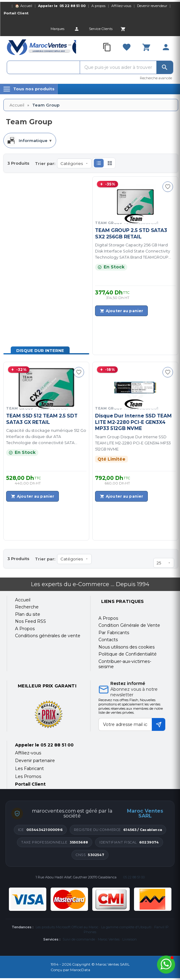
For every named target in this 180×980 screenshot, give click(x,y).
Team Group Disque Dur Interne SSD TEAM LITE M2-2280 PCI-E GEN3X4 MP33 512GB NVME (133, 443)
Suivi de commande (79, 939)
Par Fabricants (114, 633)
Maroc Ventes (109, 939)
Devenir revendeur (152, 6)
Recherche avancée (156, 78)
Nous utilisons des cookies (126, 647)
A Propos (108, 618)
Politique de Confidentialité (128, 654)
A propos (98, 6)
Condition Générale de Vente (129, 625)
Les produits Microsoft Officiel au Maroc (67, 927)
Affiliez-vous (121, 6)
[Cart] (123, 29)
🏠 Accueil (24, 6)
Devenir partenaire (35, 761)
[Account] (77, 29)
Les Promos (28, 776)
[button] (99, 163)
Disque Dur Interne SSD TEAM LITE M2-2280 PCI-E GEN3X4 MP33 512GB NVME (133, 422)
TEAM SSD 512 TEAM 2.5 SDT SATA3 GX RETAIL (42, 419)
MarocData (80, 970)
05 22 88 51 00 (73, 6)
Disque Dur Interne (40, 350)
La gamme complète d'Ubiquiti (126, 927)
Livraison (130, 939)
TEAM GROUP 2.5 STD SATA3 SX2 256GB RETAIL (131, 233)
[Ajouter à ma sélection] (168, 187)
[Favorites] (127, 47)
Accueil (17, 105)
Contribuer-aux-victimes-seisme (125, 664)
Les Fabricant (29, 769)
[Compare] (107, 47)
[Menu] (29, 89)
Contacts (108, 640)
